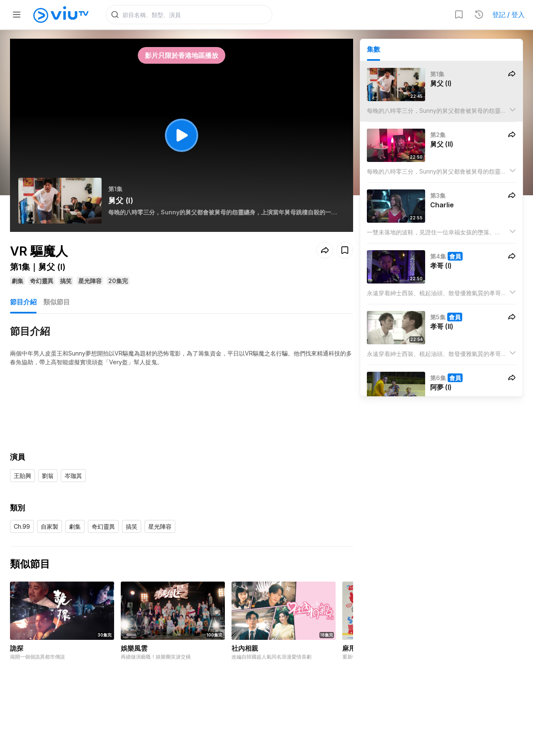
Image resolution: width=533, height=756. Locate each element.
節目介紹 (23, 303)
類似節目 (57, 303)
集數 (374, 50)
